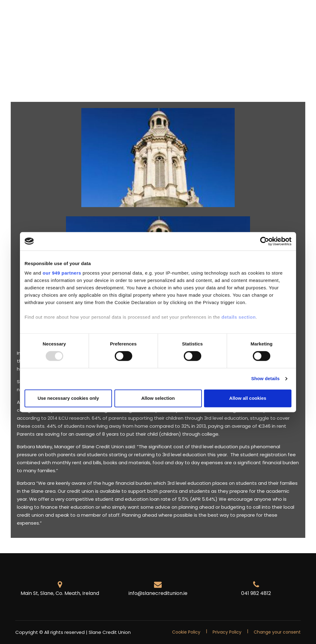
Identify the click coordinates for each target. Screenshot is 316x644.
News (250, 14)
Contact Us (46, 24)
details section (239, 317)
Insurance (170, 14)
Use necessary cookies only (68, 398)
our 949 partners (62, 273)
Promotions (83, 14)
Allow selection (158, 398)
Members (49, 14)
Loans (142, 14)
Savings (116, 14)
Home (21, 14)
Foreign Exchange (213, 14)
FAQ (19, 24)
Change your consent (277, 632)
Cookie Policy (186, 632)
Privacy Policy (227, 632)
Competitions (283, 14)
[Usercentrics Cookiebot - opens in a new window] (265, 241)
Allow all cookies (248, 398)
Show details (266, 379)
